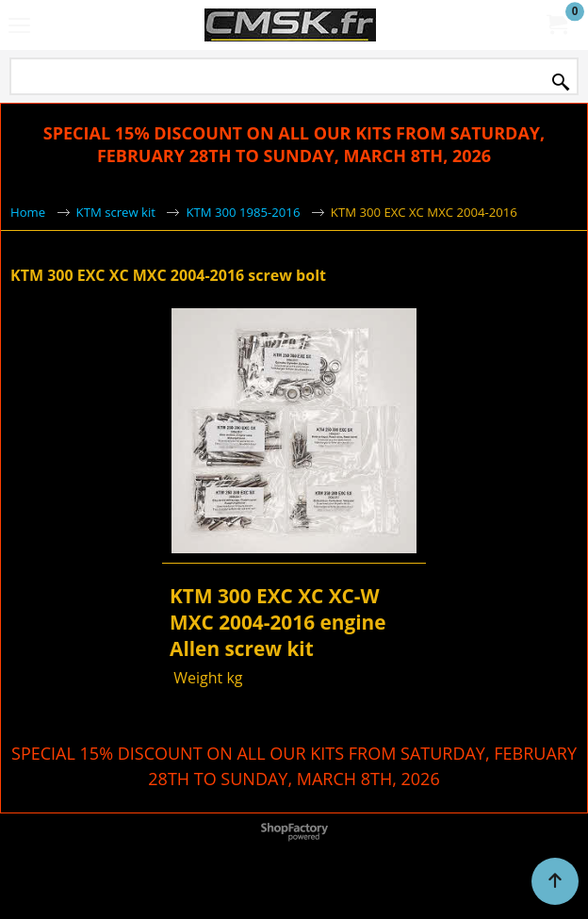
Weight (196, 678)
